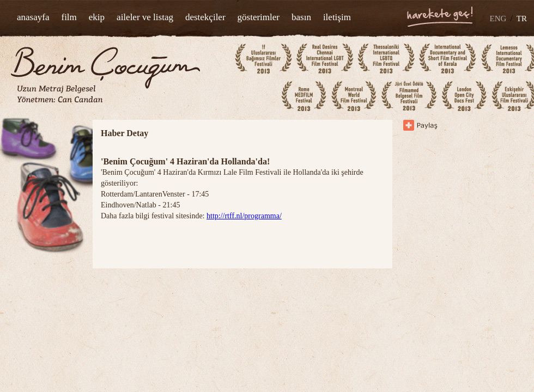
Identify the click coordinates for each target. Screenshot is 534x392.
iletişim (337, 17)
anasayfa (33, 17)
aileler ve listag (145, 17)
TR (522, 19)
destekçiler (205, 17)
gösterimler (259, 17)
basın (301, 17)
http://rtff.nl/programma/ (244, 216)
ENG (498, 19)
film (69, 17)
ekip (97, 17)
